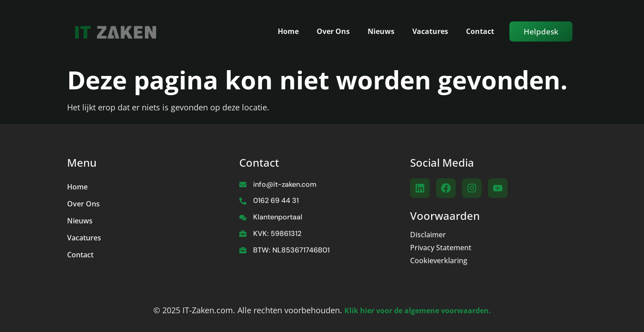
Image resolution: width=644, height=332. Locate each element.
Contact (480, 31)
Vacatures (430, 31)
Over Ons (333, 31)
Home (288, 31)
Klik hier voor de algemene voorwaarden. (418, 311)
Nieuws (381, 31)
